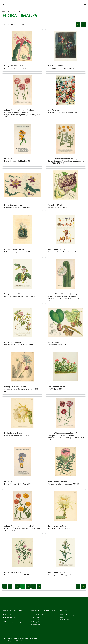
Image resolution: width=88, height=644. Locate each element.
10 (39, 586)
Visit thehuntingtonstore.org (11, 622)
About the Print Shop (38, 615)
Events (63, 617)
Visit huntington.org (67, 615)
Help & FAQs (35, 617)
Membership (64, 620)
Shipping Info (36, 624)
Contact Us (35, 620)
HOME (4, 11)
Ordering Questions (38, 622)
